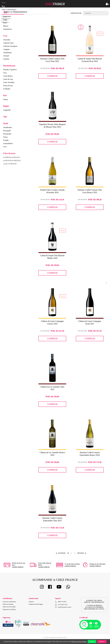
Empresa (31, 602)
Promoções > (6, 22)
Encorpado (7, 131)
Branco (6, 26)
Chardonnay (7, 53)
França (6, 99)
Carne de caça (8, 79)
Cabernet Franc (8, 43)
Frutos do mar (8, 86)
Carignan (6, 49)
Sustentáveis (8, 29)
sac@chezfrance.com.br (63, 607)
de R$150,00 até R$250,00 (12, 160)
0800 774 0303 (62, 602)
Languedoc (7, 110)
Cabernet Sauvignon (10, 46)
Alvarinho (7, 40)
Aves (5, 73)
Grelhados (7, 89)
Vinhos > (5, 17)
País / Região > (6, 19)
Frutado (6, 140)
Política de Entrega (8, 604)
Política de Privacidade (9, 607)
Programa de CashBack (9, 609)
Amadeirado (7, 127)
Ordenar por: (76, 13)
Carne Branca (8, 76)
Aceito (92, 642)
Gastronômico (8, 143)
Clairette (6, 59)
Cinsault (6, 56)
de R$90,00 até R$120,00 (11, 157)
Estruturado (7, 134)
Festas (5, 137)
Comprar (52, 76)
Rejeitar (102, 642)
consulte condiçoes (18, 567)
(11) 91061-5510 (61, 605)
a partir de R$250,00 (10, 164)
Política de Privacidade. (79, 642)
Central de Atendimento (9, 602)
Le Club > (5, 20)
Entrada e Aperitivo (10, 70)
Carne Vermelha (9, 82)
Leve (5, 147)
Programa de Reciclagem (36, 604)
